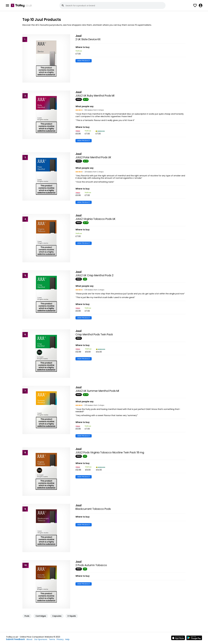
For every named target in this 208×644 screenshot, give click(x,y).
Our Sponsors (41, 639)
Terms (52, 639)
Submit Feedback (15, 639)
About (29, 639)
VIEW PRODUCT (84, 61)
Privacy (60, 639)
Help (67, 639)
